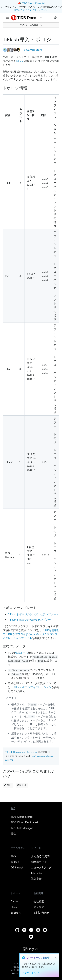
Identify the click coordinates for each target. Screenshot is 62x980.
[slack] (38, 930)
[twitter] (24, 930)
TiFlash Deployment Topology (21, 752)
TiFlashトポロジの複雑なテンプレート (31, 620)
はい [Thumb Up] (8, 785)
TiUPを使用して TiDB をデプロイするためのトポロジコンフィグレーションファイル (31, 634)
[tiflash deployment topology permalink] (54, 40)
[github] (17, 930)
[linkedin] (31, 930)
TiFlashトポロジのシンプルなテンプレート (33, 614)
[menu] (7, 18)
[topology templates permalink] (39, 608)
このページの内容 (31, 25)
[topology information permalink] (30, 88)
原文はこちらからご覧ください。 (31, 10)
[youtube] (45, 930)
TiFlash (20, 61)
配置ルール (21, 653)
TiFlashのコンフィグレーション (33, 687)
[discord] (31, 937)
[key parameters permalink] (28, 646)
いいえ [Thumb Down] (22, 785)
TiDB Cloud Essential (33, 3)
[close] (56, 958)
